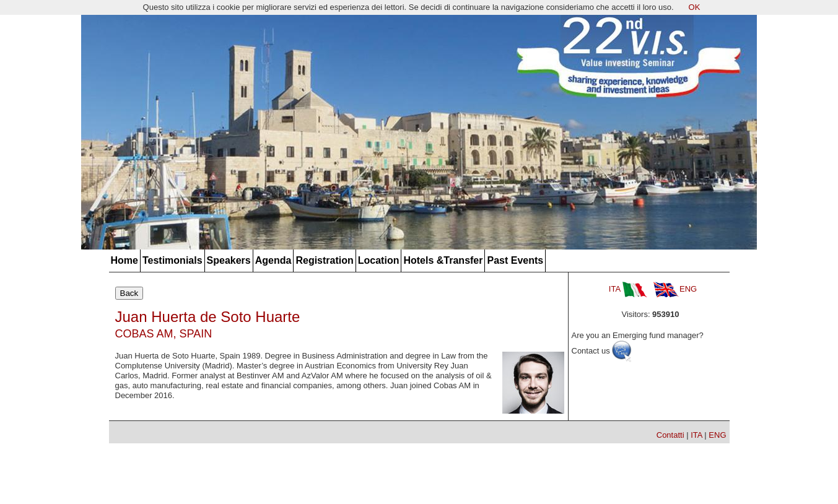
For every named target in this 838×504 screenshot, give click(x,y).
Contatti (670, 435)
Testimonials (172, 260)
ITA (628, 289)
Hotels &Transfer (443, 260)
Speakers (229, 260)
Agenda (273, 260)
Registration (324, 260)
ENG (675, 289)
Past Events (515, 260)
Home (124, 260)
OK (695, 7)
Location (379, 260)
